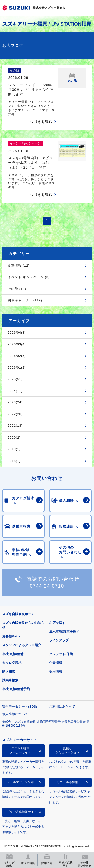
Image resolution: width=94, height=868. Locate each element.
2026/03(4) (17, 344)
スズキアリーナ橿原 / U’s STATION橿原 (47, 24)
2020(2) (14, 437)
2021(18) (15, 426)
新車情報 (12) (19, 265)
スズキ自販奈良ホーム (18, 614)
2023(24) (15, 402)
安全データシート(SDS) (20, 706)
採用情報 (56, 671)
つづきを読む (41, 122)
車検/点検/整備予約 (16, 689)
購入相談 (9, 671)
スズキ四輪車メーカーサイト (20, 750)
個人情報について (15, 714)
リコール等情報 (67, 782)
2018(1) (14, 461)
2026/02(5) (17, 356)
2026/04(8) (17, 333)
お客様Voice (11, 636)
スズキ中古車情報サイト (20, 812)
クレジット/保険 (61, 654)
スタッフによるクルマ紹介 (22, 645)
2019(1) (14, 449)
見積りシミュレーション (67, 750)
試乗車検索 (10, 680)
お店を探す (57, 623)
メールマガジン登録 (20, 782)
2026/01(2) (17, 368)
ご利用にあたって (62, 706)
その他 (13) (17, 289)
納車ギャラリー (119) (25, 300)
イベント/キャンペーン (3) (29, 277)
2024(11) (15, 391)
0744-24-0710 (47, 586)
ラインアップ (59, 640)
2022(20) (15, 414)
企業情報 (56, 663)
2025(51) (15, 379)
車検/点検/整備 (13, 654)
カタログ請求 (12, 663)
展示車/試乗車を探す (64, 632)
